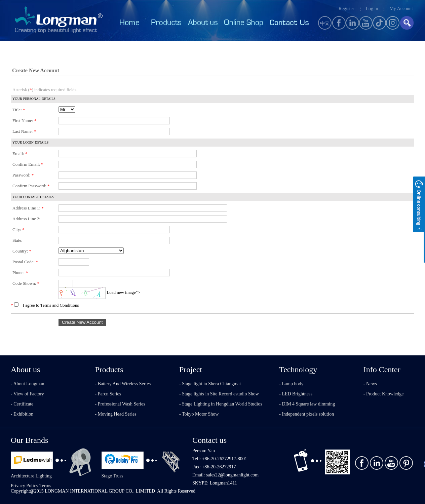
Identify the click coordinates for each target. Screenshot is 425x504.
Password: (23, 175)
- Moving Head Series (116, 414)
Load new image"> (123, 292)
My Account (401, 9)
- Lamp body (291, 384)
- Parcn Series (108, 394)
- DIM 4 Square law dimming (307, 404)
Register (346, 9)
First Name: (25, 121)
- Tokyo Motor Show (199, 414)
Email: (20, 153)
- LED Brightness (296, 394)
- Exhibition (22, 414)
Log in (372, 9)
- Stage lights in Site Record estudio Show (219, 394)
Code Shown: (26, 283)
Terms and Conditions (60, 305)
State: (17, 240)
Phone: (20, 273)
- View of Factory (27, 394)
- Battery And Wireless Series (123, 384)
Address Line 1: (28, 208)
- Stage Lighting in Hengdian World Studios (221, 404)
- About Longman (28, 384)
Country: (22, 251)
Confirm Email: (28, 164)
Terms (45, 486)
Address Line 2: (26, 219)
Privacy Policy (25, 486)
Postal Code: (25, 262)
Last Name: (24, 131)
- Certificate (22, 404)
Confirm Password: (31, 186)
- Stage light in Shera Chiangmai (210, 384)
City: (18, 229)
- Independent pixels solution (306, 414)
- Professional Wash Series (120, 404)
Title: (19, 110)
